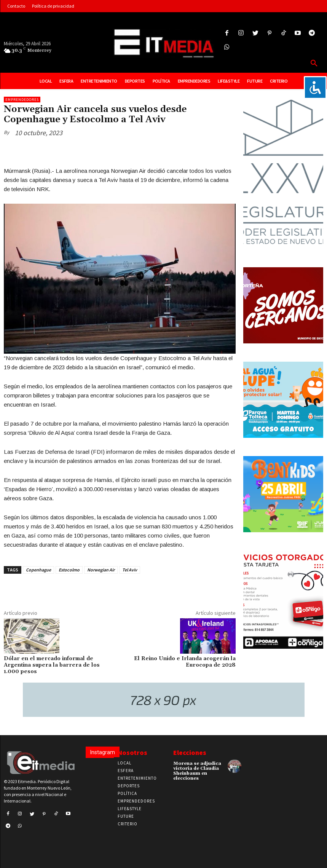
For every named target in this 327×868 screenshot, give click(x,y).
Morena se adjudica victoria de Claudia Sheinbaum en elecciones (197, 771)
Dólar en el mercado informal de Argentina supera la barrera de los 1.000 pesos (52, 665)
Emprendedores (22, 100)
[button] (314, 64)
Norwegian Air (101, 570)
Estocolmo (69, 570)
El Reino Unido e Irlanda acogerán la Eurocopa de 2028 (185, 662)
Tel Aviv (130, 570)
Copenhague (38, 570)
